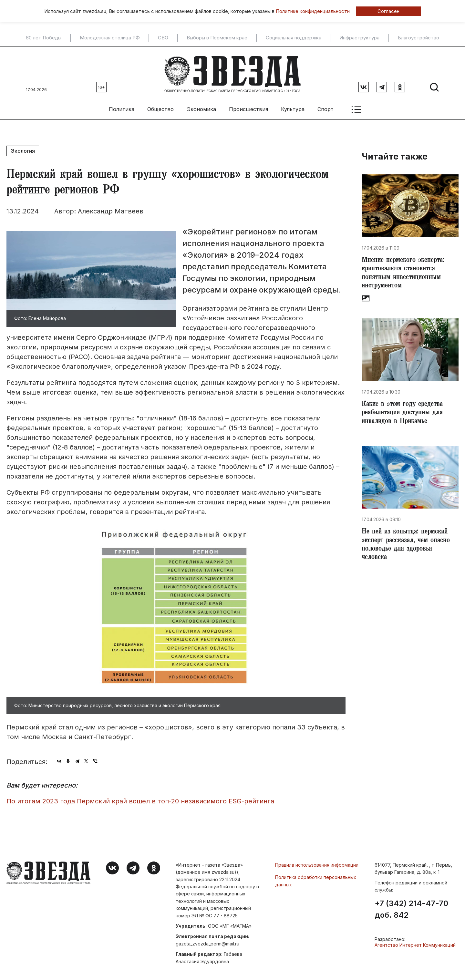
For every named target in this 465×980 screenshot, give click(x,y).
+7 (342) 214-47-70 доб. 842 (411, 907)
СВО (163, 38)
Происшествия (248, 107)
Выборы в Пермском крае (217, 38)
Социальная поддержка (294, 38)
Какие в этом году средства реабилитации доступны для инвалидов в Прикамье (405, 413)
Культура (293, 107)
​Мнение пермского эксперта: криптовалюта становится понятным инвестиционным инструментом (405, 272)
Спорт (325, 107)
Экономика (201, 107)
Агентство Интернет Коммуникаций (415, 943)
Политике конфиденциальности (313, 11)
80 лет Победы (44, 38)
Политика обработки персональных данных (316, 878)
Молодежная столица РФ (110, 38)
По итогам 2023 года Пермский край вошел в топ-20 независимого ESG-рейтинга (140, 799)
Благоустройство (418, 38)
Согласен (388, 11)
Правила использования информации (317, 862)
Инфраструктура (359, 38)
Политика (122, 107)
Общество (160, 107)
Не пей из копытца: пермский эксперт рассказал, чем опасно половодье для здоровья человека (409, 547)
